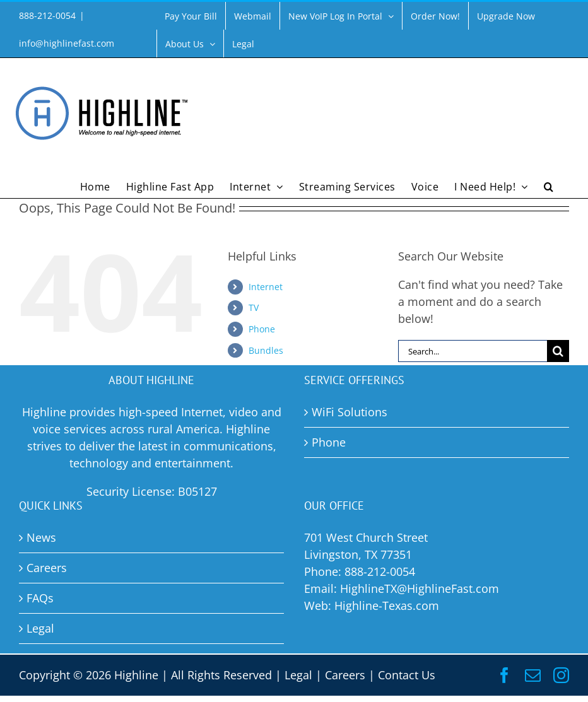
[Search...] (473, 351)
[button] (549, 185)
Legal (298, 675)
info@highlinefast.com (67, 43)
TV (254, 307)
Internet (266, 287)
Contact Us (407, 675)
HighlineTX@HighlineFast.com (420, 588)
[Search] (558, 351)
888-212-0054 (380, 571)
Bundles (266, 350)
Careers (345, 675)
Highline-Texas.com (387, 605)
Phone (262, 329)
